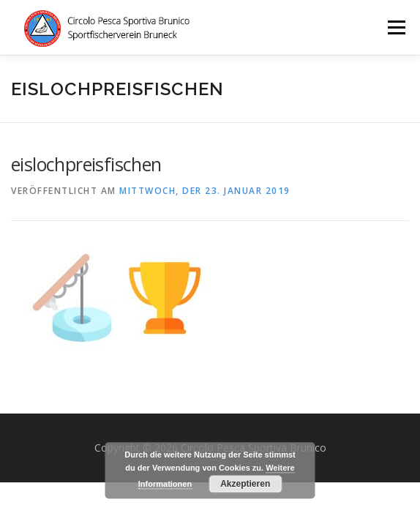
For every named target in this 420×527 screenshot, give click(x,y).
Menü (395, 27)
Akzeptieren (245, 484)
